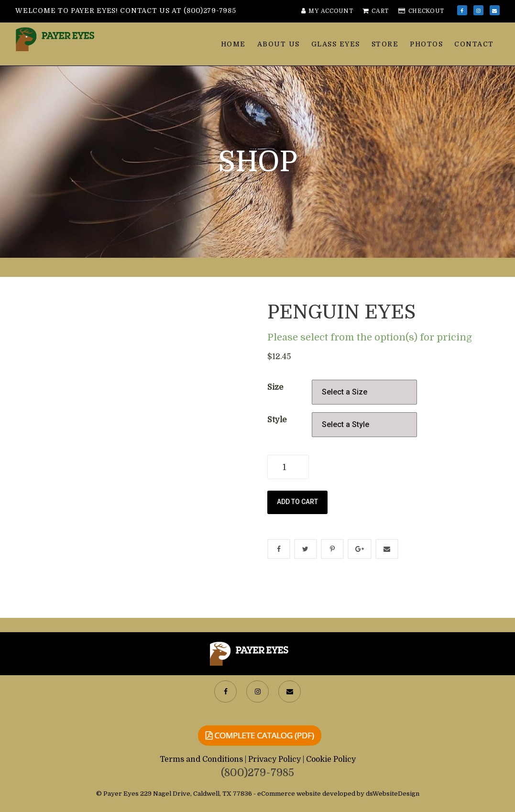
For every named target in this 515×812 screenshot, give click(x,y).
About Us (279, 44)
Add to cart (297, 502)
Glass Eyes (336, 44)
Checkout (421, 11)
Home (233, 44)
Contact (474, 44)
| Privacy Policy (274, 759)
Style (277, 420)
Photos (426, 44)
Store (385, 44)
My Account (327, 11)
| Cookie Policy (329, 759)
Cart (376, 11)
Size (275, 387)
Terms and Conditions (202, 759)
